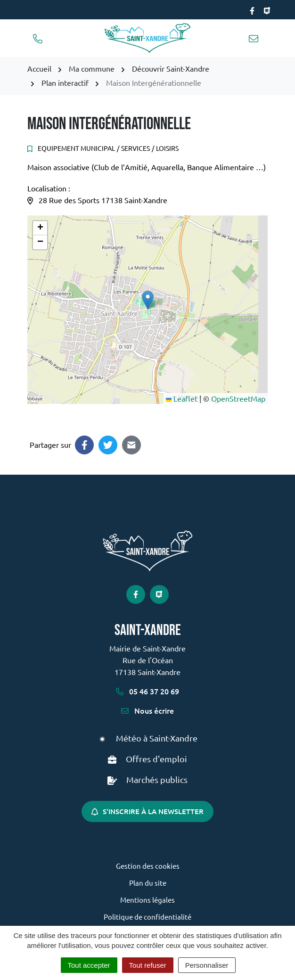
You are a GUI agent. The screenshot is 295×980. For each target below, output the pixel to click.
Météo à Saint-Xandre (157, 738)
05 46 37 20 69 (147, 691)
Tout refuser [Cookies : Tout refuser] (148, 965)
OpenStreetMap (238, 398)
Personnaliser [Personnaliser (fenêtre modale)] (207, 965)
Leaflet (182, 398)
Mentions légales (147, 900)
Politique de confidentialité (147, 917)
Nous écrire (147, 710)
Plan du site (148, 883)
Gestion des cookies (148, 866)
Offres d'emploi (156, 759)
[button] (148, 300)
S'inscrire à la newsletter (147, 811)
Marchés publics (157, 779)
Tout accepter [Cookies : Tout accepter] (89, 965)
